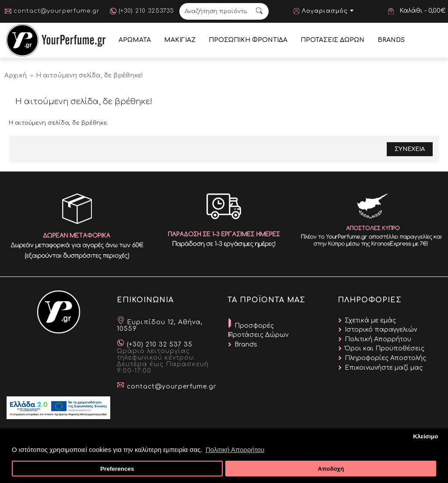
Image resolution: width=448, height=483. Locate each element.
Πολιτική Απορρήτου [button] (235, 450)
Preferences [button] (117, 469)
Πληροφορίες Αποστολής (385, 358)
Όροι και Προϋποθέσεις (385, 348)
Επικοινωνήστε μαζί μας (384, 368)
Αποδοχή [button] (331, 469)
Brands (246, 345)
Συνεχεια (410, 149)
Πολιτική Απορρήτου (378, 339)
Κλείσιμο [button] (425, 436)
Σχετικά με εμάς (370, 320)
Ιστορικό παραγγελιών (381, 330)
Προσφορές (254, 326)
